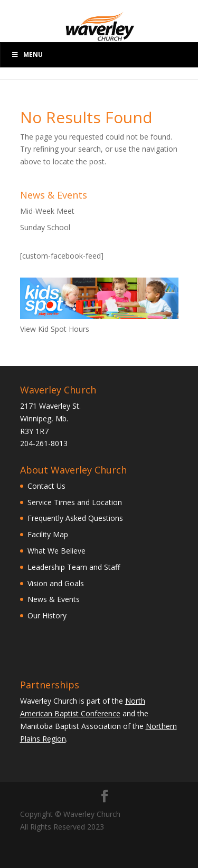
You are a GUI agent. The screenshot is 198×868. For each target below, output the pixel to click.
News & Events (54, 599)
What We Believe (56, 551)
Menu (27, 55)
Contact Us (46, 486)
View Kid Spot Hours (55, 329)
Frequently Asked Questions (75, 518)
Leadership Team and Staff (74, 567)
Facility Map (48, 534)
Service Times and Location (75, 502)
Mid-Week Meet (47, 211)
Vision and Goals (56, 583)
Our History (47, 615)
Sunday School (45, 227)
